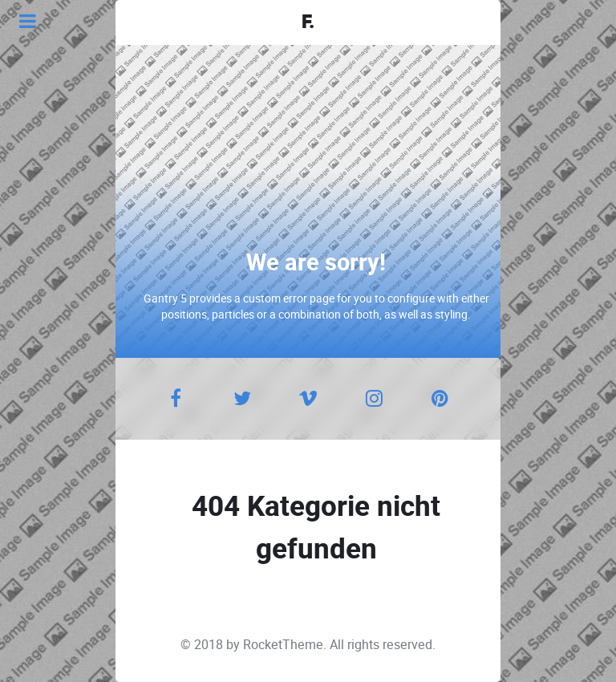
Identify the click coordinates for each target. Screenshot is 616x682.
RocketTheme (283, 645)
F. (308, 22)
